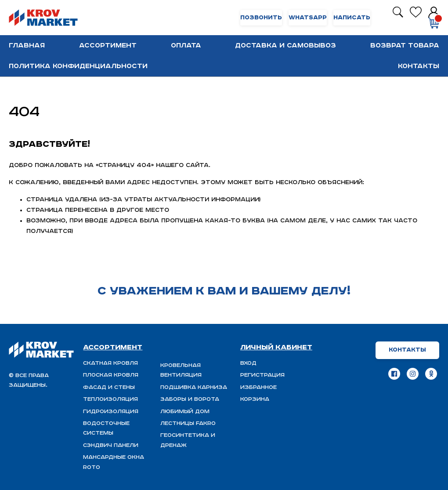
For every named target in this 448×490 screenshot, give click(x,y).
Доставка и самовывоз (285, 45)
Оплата (186, 45)
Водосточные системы (106, 428)
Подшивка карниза (194, 387)
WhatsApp (308, 18)
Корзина (255, 399)
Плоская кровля (111, 375)
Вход (248, 363)
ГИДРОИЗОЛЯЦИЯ (111, 412)
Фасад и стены (109, 387)
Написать (352, 18)
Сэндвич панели (111, 445)
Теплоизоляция (110, 399)
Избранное (258, 387)
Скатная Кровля (110, 363)
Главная (27, 45)
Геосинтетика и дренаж (188, 440)
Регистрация (262, 375)
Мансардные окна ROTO (114, 462)
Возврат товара (405, 45)
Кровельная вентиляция (181, 370)
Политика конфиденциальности (78, 66)
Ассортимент (108, 45)
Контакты (419, 66)
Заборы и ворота (190, 399)
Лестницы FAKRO (188, 423)
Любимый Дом (185, 412)
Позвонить (261, 18)
